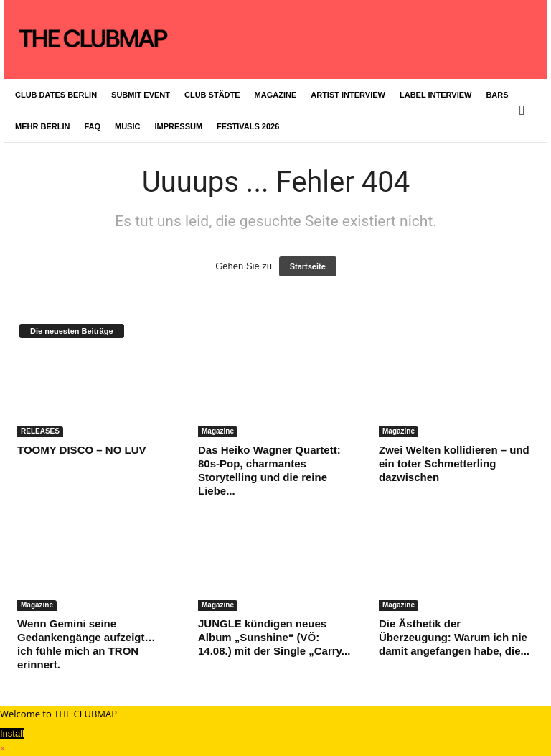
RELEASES (40, 431)
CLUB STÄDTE (212, 95)
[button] (525, 111)
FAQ (92, 126)
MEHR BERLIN (42, 126)
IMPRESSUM (178, 126)
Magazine (218, 431)
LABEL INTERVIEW (435, 95)
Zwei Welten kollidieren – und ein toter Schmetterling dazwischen (454, 463)
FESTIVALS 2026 (248, 126)
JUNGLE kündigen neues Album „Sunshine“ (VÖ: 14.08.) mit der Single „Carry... (274, 637)
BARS (497, 95)
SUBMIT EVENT (141, 95)
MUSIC (127, 126)
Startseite (308, 266)
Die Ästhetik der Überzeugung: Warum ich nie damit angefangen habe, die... (454, 637)
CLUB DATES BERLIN (56, 95)
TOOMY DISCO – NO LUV (81, 450)
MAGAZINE (276, 95)
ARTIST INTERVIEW (348, 95)
